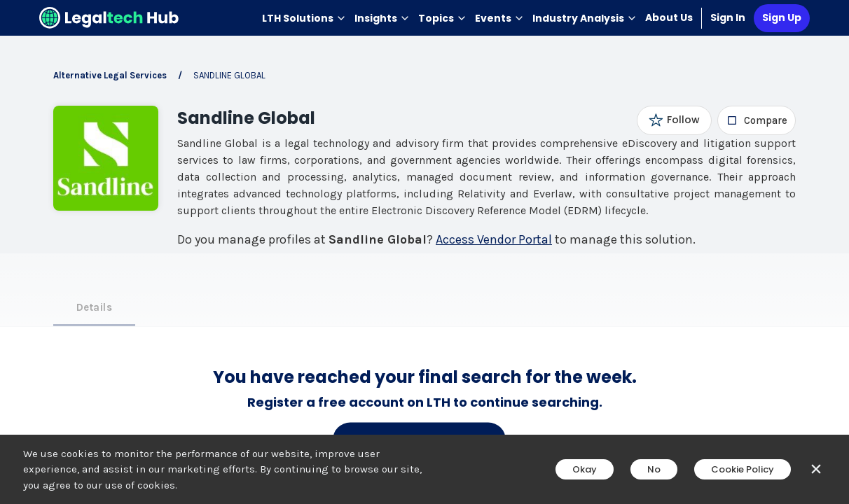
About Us (669, 17)
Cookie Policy (743, 469)
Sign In (728, 17)
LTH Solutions (304, 18)
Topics (442, 18)
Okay (585, 469)
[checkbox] (757, 120)
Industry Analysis (585, 18)
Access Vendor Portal (494, 239)
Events (499, 18)
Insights (382, 18)
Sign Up (782, 17)
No (654, 469)
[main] (424, 252)
